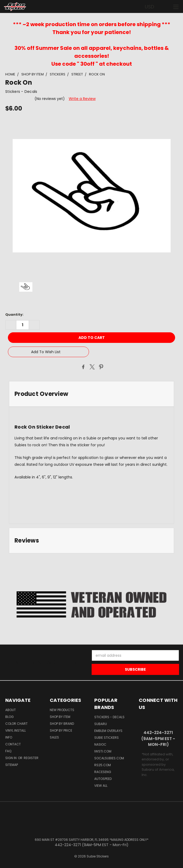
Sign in (11, 758)
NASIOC (100, 744)
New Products (62, 710)
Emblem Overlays (108, 731)
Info (9, 737)
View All (101, 786)
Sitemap (12, 765)
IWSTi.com (103, 751)
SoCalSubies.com (109, 758)
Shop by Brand (62, 724)
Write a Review (82, 99)
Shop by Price (61, 730)
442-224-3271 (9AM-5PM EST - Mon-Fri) (158, 738)
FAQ (8, 751)
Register (31, 758)
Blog (9, 717)
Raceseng (103, 772)
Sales (54, 737)
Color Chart (16, 724)
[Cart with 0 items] (166, 7)
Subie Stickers (107, 738)
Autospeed (103, 779)
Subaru (101, 724)
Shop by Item (60, 717)
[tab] (91, 394)
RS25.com (103, 765)
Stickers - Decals (109, 717)
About (11, 710)
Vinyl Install (16, 730)
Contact (13, 744)
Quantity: (14, 315)
